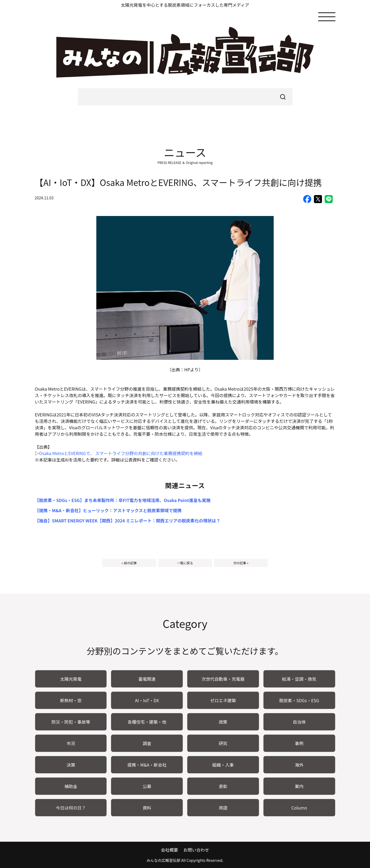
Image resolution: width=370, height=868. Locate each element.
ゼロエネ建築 (223, 700)
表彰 (223, 786)
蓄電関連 (147, 679)
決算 (71, 765)
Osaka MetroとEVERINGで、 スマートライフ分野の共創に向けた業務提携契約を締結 (121, 453)
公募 (147, 786)
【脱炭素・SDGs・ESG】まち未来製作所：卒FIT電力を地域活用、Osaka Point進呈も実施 (123, 500)
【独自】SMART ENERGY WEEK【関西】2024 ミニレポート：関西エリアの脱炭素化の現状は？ (128, 521)
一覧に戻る (185, 563)
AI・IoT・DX (147, 700)
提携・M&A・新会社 (147, 765)
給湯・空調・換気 (299, 679)
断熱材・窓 (71, 700)
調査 (147, 743)
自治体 (299, 722)
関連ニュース (185, 485)
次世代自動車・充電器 (223, 679)
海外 (299, 765)
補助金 (71, 786)
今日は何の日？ (71, 808)
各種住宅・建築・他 (147, 722)
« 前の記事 (129, 563)
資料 (147, 808)
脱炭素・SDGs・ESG (299, 700)
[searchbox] (185, 97)
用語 (223, 808)
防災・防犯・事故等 (71, 722)
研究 (223, 743)
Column (299, 808)
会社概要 (169, 850)
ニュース (185, 152)
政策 (223, 722)
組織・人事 (223, 765)
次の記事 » (241, 563)
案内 (299, 786)
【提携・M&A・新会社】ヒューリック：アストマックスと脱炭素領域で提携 (108, 510)
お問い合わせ (196, 850)
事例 (299, 743)
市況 (71, 743)
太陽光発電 (71, 679)
